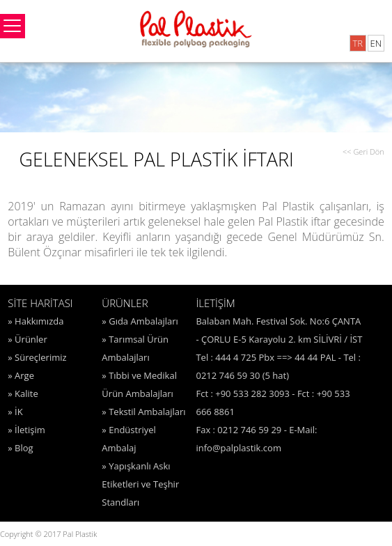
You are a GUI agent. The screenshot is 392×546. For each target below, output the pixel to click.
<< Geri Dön (363, 151)
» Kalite (23, 393)
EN (376, 43)
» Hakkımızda (36, 321)
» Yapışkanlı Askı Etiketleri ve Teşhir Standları (140, 484)
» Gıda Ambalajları (140, 321)
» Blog (20, 448)
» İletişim (26, 430)
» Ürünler (27, 339)
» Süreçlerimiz (37, 357)
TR (358, 43)
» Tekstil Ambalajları (143, 412)
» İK (15, 412)
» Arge (21, 375)
